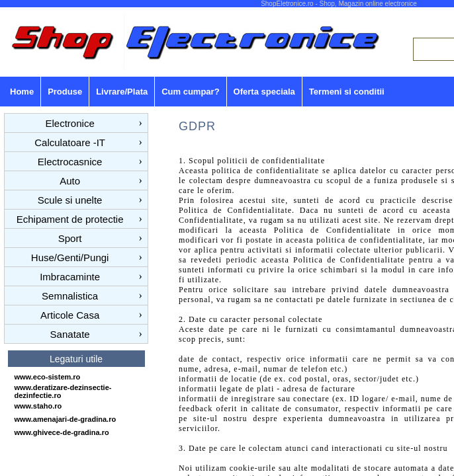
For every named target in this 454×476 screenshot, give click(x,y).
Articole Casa (70, 315)
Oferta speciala (264, 92)
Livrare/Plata (122, 92)
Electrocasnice (70, 162)
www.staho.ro (38, 406)
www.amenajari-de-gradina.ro (66, 419)
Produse (65, 92)
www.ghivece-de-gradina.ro (62, 432)
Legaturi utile (76, 359)
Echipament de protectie (70, 219)
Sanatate (70, 334)
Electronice (70, 123)
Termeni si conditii (347, 92)
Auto (70, 181)
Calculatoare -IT (70, 142)
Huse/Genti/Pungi (70, 258)
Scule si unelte (70, 200)
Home (22, 92)
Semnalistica (70, 296)
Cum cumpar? (190, 92)
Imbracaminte (70, 277)
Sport (70, 238)
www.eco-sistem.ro (48, 377)
